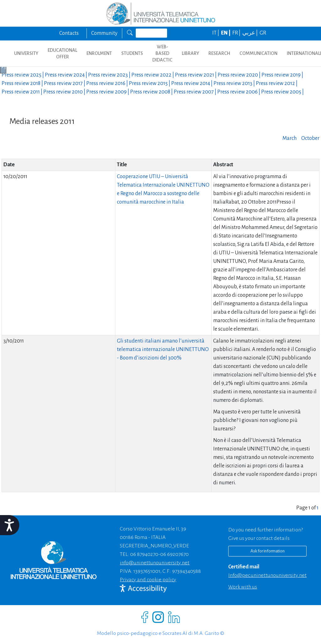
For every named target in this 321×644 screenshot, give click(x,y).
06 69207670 (174, 554)
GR (263, 33)
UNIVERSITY (26, 53)
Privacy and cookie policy (148, 580)
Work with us (243, 587)
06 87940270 (144, 554)
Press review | (23, 75)
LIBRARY (190, 53)
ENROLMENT (99, 53)
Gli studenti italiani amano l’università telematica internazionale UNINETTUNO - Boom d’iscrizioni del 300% (163, 349)
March (289, 138)
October (310, 138)
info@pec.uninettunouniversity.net (267, 575)
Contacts (69, 33)
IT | (216, 33)
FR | (237, 33)
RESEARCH (219, 53)
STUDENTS (132, 53)
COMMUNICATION (258, 53)
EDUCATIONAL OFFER (62, 53)
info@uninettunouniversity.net (155, 563)
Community (104, 33)
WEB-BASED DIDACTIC (162, 53)
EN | (226, 33)
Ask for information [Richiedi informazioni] (268, 551)
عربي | (250, 33)
